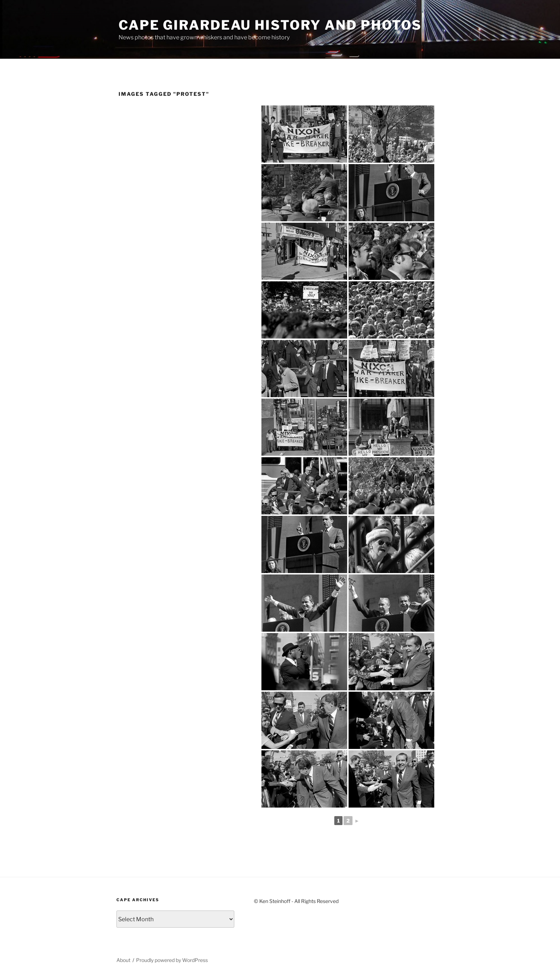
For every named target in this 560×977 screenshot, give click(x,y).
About (123, 960)
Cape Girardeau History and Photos (270, 25)
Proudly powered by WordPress (172, 960)
